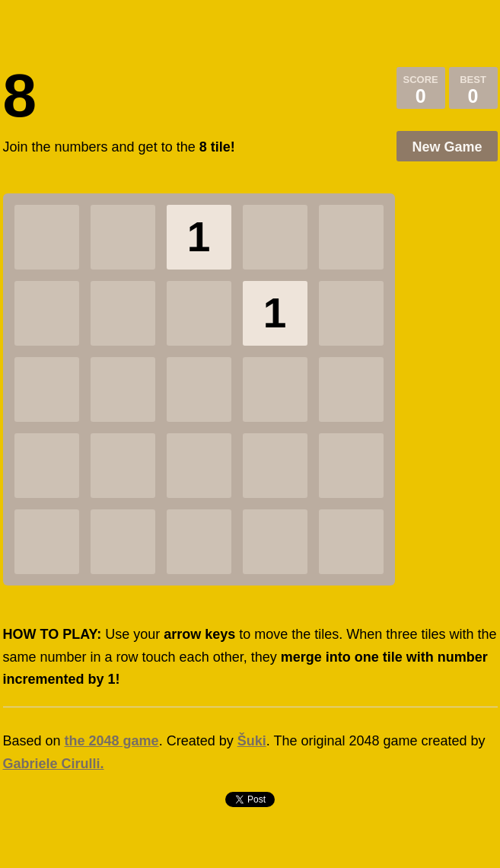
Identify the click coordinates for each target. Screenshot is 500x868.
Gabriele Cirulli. (54, 764)
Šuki (252, 741)
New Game (447, 147)
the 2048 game (112, 741)
